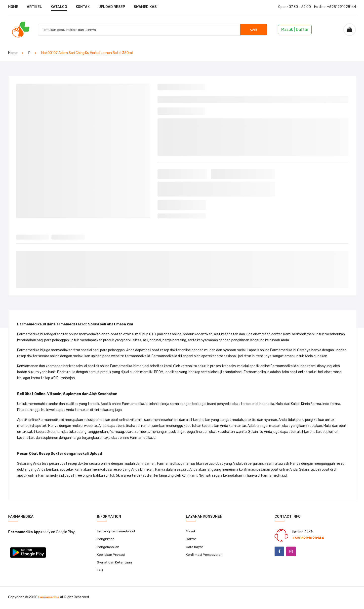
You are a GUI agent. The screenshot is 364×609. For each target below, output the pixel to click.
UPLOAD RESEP (112, 7)
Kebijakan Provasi (111, 555)
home (13, 53)
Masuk (191, 531)
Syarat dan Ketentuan (115, 563)
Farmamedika (49, 598)
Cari (251, 30)
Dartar (191, 539)
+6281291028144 (342, 7)
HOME (13, 7)
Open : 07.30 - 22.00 (295, 7)
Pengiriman (106, 539)
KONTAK (83, 7)
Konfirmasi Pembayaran (205, 555)
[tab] (33, 236)
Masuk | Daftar (295, 29)
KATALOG (59, 7)
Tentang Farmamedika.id (117, 531)
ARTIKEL (34, 7)
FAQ (100, 571)
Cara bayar (195, 547)
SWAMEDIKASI (146, 7)
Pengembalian (108, 547)
